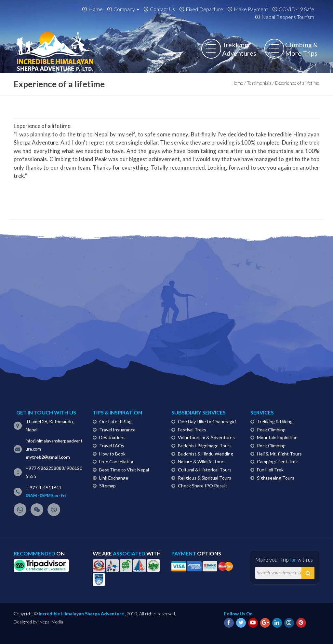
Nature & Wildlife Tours (202, 462)
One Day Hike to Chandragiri (207, 421)
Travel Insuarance (117, 430)
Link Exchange (114, 478)
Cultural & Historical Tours (205, 470)
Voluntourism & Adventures (206, 437)
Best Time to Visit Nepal (124, 470)
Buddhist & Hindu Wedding (206, 454)
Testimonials (259, 83)
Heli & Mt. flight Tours (279, 454)
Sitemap (107, 486)
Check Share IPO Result (203, 486)
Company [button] (126, 9)
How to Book (112, 454)
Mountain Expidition (277, 437)
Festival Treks (192, 430)
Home (96, 9)
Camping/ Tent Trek (277, 462)
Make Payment (251, 9)
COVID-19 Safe (296, 9)
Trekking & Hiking (275, 421)
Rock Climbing (271, 446)
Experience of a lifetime (42, 126)
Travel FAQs (112, 446)
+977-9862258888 (45, 468)
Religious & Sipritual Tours (205, 478)
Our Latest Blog (115, 421)
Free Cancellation (117, 462)
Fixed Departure (204, 9)
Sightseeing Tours (276, 478)
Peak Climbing (271, 430)
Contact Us (162, 9)
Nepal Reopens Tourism (288, 17)
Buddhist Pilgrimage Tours (205, 446)
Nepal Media (51, 622)
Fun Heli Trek (270, 470)
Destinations (112, 437)
